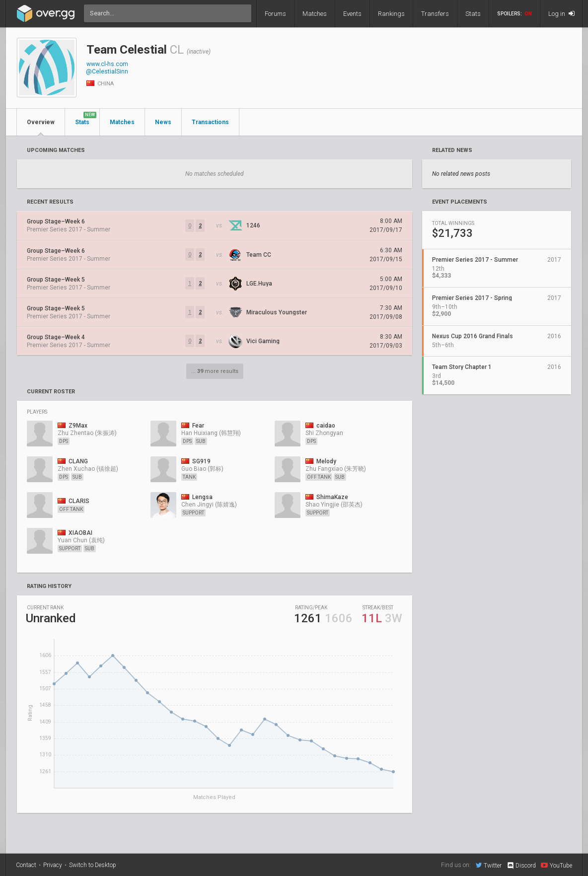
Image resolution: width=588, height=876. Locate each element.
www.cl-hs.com (107, 64)
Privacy (53, 865)
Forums (275, 14)
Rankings (391, 14)
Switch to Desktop (93, 865)
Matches (315, 14)
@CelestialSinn (107, 72)
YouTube (556, 865)
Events (352, 14)
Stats (473, 14)
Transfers (435, 14)
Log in (561, 14)
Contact (26, 865)
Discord (521, 866)
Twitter (489, 865)
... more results (215, 371)
